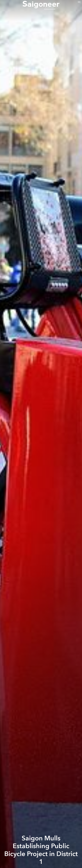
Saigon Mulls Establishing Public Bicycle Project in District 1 (41, 850)
